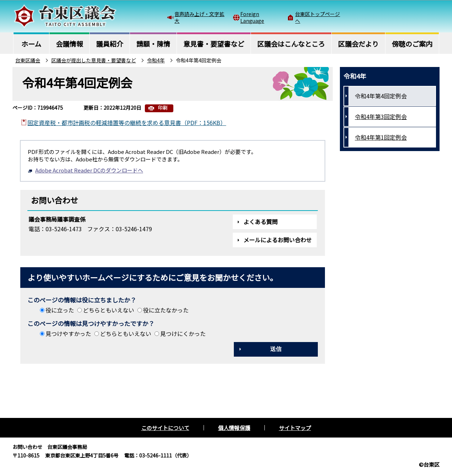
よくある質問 (261, 222)
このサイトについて (165, 428)
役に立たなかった (166, 310)
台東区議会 (28, 60)
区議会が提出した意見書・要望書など (94, 60)
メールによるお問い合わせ (278, 240)
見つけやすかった (68, 333)
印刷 (163, 108)
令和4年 (156, 60)
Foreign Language (252, 17)
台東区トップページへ (317, 17)
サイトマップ (295, 428)
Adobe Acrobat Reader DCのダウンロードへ (85, 170)
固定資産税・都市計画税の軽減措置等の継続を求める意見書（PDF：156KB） (127, 123)
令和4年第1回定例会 (381, 137)
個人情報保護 (234, 428)
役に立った (60, 310)
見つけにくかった (183, 333)
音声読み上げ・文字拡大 (199, 17)
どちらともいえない (109, 310)
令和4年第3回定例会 (381, 117)
